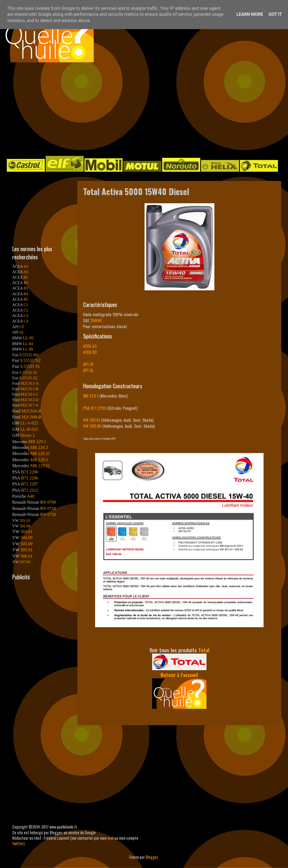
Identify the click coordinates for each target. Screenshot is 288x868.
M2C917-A (30, 405)
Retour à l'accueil (179, 675)
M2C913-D (30, 400)
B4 (26, 294)
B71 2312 (29, 490)
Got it (275, 14)
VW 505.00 (92, 426)
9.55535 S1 (30, 366)
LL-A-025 (29, 423)
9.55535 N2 (30, 360)
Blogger (152, 857)
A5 (26, 272)
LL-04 (28, 344)
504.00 (26, 538)
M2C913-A (30, 383)
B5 (26, 299)
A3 (26, 266)
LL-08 (28, 349)
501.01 (25, 521)
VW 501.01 (92, 420)
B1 (26, 277)
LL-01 (28, 338)
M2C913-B (30, 389)
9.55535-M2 (29, 355)
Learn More (250, 14)
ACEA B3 (90, 352)
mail (110, 838)
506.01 (26, 556)
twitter (18, 843)
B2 (26, 283)
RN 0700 (48, 502)
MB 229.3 (39, 447)
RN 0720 (48, 514)
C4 (26, 321)
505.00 (26, 544)
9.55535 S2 (28, 373)
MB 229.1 (91, 396)
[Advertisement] (137, 109)
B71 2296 (29, 478)
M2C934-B (31, 411)
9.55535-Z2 (29, 378)
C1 (26, 305)
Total (204, 650)
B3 (26, 288)
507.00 (25, 562)
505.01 (26, 550)
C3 (26, 316)
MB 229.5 (39, 460)
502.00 (25, 526)
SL (22, 332)
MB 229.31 (40, 453)
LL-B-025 (29, 429)
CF (22, 327)
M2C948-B (31, 417)
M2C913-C (30, 394)
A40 (31, 496)
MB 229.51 (40, 466)
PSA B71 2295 (95, 408)
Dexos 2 (28, 435)
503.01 (26, 532)
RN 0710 (48, 508)
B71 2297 (29, 484)
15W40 (96, 320)
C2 (26, 310)
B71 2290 (29, 472)
